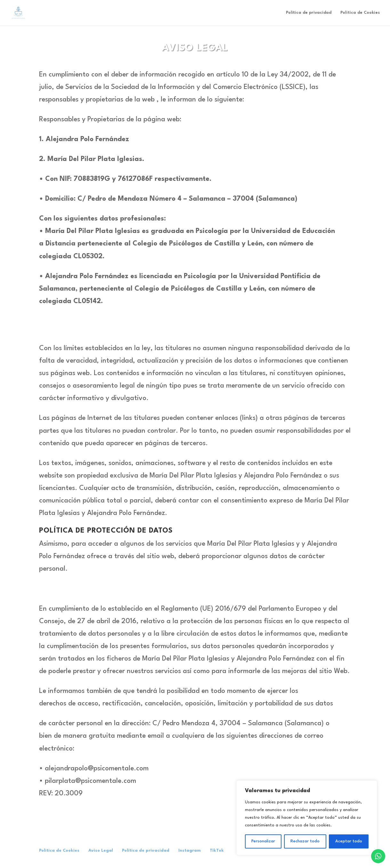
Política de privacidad (309, 13)
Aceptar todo (349, 841)
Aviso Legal (101, 851)
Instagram (190, 851)
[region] (307, 818)
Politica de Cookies (360, 13)
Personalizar (263, 841)
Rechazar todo (305, 841)
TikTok (217, 851)
